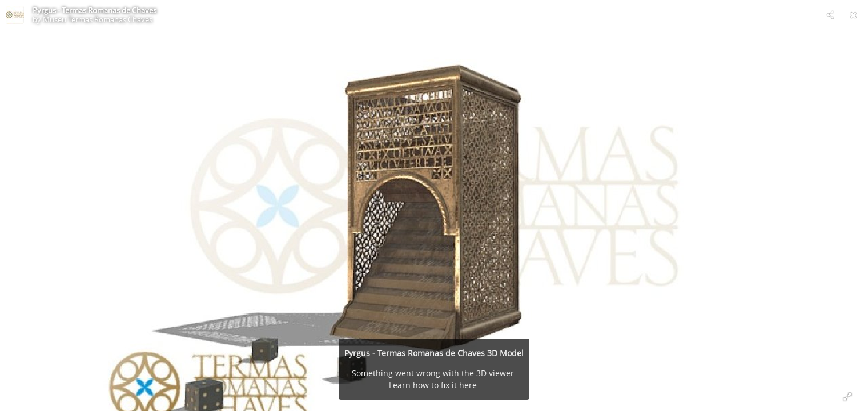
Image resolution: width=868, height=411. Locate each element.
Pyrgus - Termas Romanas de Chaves (95, 10)
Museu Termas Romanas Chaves (98, 19)
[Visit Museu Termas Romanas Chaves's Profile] (15, 15)
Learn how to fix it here (433, 385)
